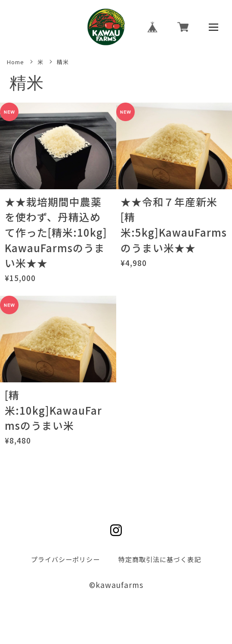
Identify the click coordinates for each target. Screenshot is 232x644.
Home (15, 62)
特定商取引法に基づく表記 (160, 559)
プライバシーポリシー (65, 559)
